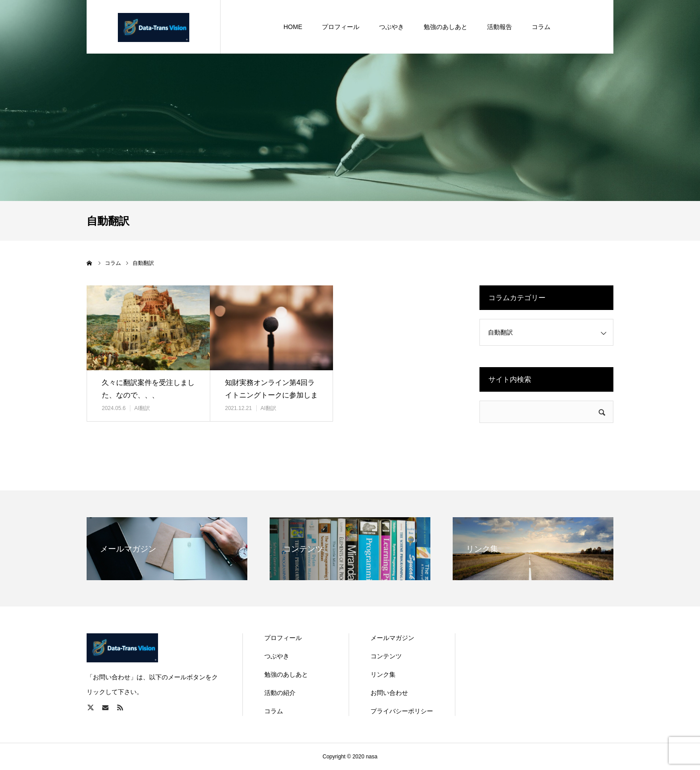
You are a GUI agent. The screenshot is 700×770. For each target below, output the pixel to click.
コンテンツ (386, 656)
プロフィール (283, 638)
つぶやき (277, 656)
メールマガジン (392, 638)
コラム (274, 711)
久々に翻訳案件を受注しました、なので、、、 (148, 389)
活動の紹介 (280, 693)
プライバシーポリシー (402, 711)
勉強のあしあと (286, 674)
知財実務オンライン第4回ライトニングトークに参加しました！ (271, 395)
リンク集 (383, 674)
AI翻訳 (142, 408)
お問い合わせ (389, 693)
